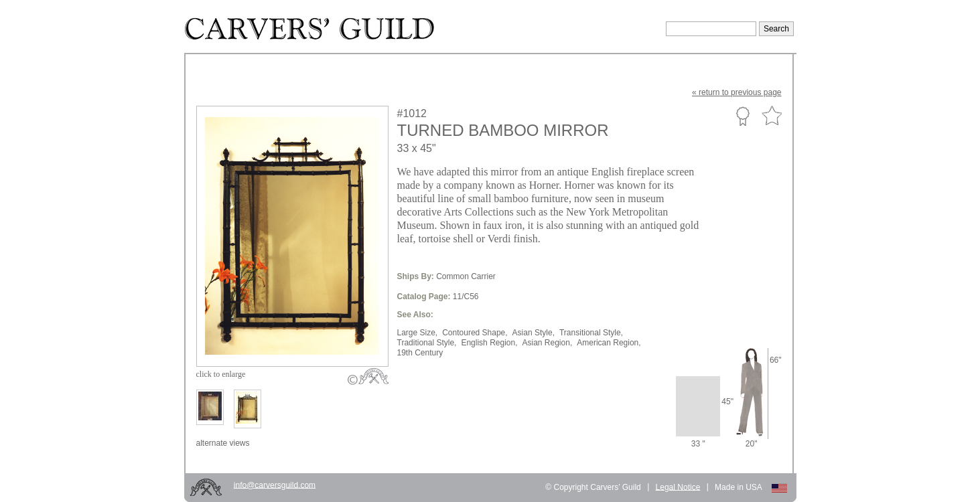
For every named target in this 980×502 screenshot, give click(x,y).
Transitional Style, (591, 333)
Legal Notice (678, 487)
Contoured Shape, (475, 333)
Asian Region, (548, 343)
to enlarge (221, 374)
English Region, (489, 343)
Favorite (772, 116)
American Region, (609, 343)
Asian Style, (534, 333)
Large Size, (418, 333)
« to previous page (737, 92)
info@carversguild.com (275, 485)
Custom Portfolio (743, 116)
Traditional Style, (427, 343)
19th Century (420, 353)
